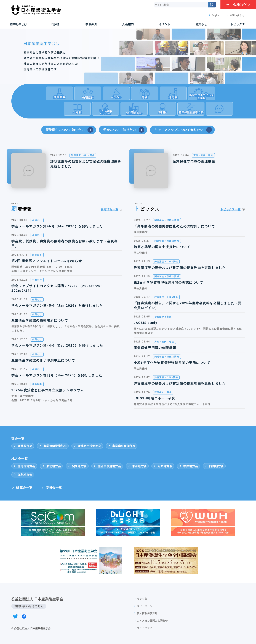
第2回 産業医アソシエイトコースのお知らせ (47, 261)
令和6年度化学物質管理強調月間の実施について (172, 363)
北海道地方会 (24, 466)
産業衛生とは (18, 24)
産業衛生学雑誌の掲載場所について (40, 320)
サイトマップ (145, 628)
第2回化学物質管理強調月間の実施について (168, 282)
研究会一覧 (24, 488)
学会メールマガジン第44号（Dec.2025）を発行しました (57, 345)
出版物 (55, 24)
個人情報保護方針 (147, 613)
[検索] (212, 5)
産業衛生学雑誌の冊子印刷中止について (43, 360)
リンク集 (142, 599)
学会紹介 (91, 24)
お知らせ (201, 24)
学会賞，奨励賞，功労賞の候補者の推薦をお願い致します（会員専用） (65, 244)
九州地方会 (23, 475)
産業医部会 (23, 446)
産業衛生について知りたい (69, 130)
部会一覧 (18, 439)
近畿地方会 (163, 466)
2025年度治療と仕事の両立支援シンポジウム (48, 390)
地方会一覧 (20, 459)
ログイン (238, 5)
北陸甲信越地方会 (107, 466)
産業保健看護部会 (53, 446)
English (216, 15)
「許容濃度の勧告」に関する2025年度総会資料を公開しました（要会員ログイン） (188, 305)
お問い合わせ (237, 15)
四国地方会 (214, 466)
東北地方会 (51, 466)
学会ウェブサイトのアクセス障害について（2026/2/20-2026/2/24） (57, 288)
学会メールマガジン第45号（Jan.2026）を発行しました (57, 306)
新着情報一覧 (110, 209)
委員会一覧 (54, 488)
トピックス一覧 (230, 209)
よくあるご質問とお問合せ (152, 621)
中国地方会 (188, 466)
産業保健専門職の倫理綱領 (194, 161)
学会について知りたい (124, 130)
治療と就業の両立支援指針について (162, 247)
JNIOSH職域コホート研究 (155, 398)
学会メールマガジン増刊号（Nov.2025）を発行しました (57, 375)
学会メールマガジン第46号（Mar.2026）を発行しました (57, 226)
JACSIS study (146, 323)
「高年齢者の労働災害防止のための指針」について (174, 226)
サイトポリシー (146, 606)
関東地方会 (77, 466)
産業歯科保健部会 (122, 446)
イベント (165, 24)
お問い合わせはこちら (29, 606)
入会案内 (128, 24)
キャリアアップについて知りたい (183, 130)
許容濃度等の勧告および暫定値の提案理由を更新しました (86, 164)
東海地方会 (137, 466)
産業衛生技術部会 (87, 446)
